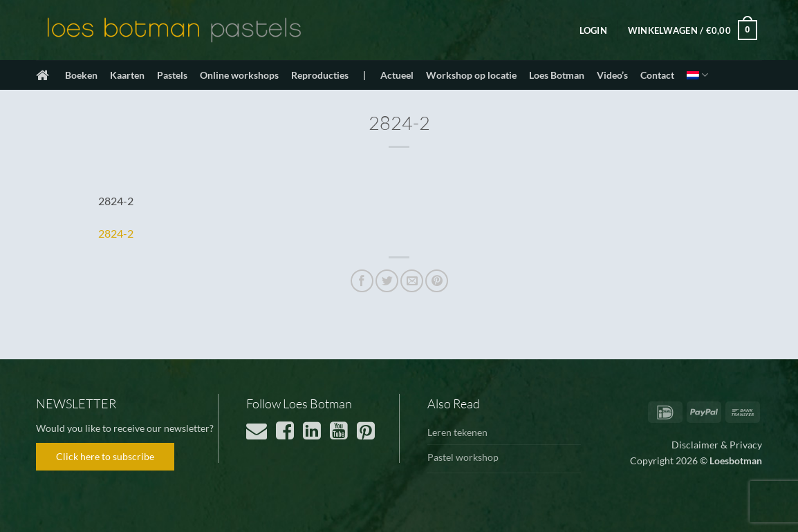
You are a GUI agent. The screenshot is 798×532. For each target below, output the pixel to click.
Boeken (81, 75)
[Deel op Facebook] (362, 281)
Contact (657, 75)
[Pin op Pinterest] (437, 281)
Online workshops (239, 75)
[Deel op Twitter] (387, 281)
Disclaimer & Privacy (717, 445)
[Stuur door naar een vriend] (412, 281)
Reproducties (320, 75)
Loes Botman (557, 75)
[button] (593, 30)
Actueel (397, 75)
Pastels (172, 75)
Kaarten (127, 75)
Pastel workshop (463, 457)
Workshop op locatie (471, 75)
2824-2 (116, 233)
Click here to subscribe (105, 456)
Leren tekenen (457, 432)
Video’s (612, 75)
